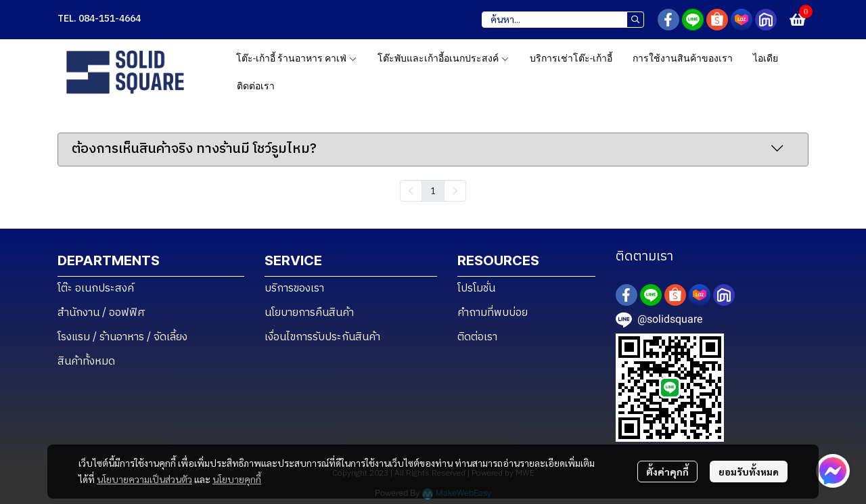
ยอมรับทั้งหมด (749, 472)
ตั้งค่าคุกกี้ (667, 472)
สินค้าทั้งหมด (86, 362)
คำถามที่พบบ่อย (493, 313)
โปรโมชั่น (476, 289)
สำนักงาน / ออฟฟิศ (101, 313)
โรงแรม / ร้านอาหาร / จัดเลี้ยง (122, 337)
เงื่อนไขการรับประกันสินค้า (322, 337)
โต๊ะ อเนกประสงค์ (96, 289)
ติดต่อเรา (477, 337)
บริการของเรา (294, 289)
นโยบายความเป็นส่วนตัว (144, 479)
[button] (563, 20)
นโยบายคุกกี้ (237, 479)
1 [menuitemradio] (433, 190)
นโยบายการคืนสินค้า (309, 313)
